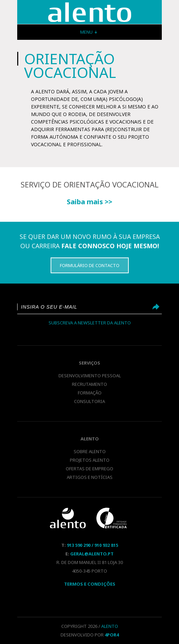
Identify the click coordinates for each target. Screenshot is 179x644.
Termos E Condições (90, 584)
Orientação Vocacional (90, 12)
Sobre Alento (90, 451)
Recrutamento (89, 384)
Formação (90, 393)
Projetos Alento (90, 460)
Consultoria (89, 401)
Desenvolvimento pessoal (90, 376)
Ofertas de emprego (89, 469)
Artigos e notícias (90, 477)
